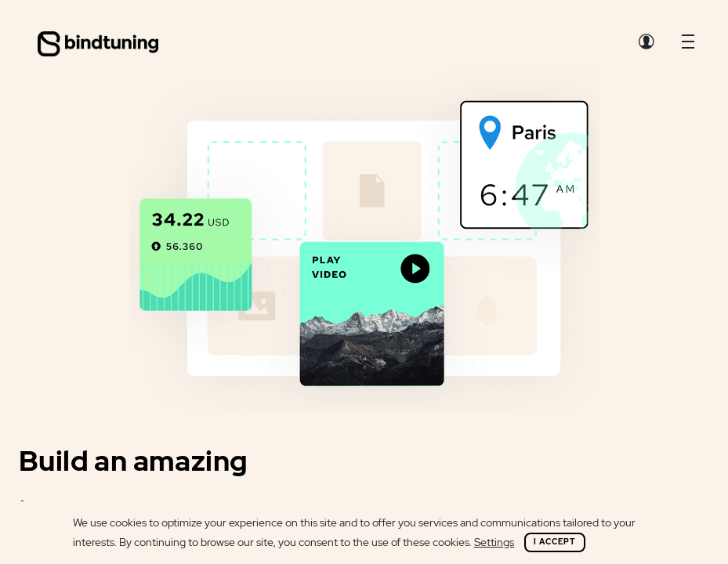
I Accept (555, 542)
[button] (688, 45)
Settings (494, 542)
